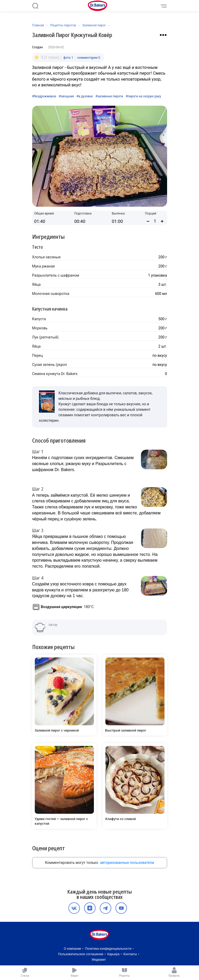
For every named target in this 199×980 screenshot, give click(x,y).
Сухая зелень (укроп (50, 365)
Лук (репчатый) (45, 337)
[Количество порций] (155, 221)
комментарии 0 (89, 58)
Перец (38, 355)
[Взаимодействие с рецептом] (163, 35)
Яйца (36, 284)
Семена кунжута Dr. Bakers (55, 374)
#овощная (66, 96)
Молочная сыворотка (51, 294)
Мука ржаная (44, 266)
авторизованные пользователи (127, 863)
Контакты (130, 954)
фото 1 (68, 58)
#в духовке (84, 96)
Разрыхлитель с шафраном (56, 275)
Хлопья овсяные (46, 257)
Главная (38, 25)
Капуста (39, 319)
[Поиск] (35, 6)
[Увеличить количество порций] (162, 221)
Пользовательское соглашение (81, 954)
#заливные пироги (109, 96)
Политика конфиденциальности (108, 949)
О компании (72, 949)
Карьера (113, 954)
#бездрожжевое (44, 96)
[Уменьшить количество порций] (148, 221)
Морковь (40, 328)
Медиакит (99, 960)
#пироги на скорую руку (143, 96)
